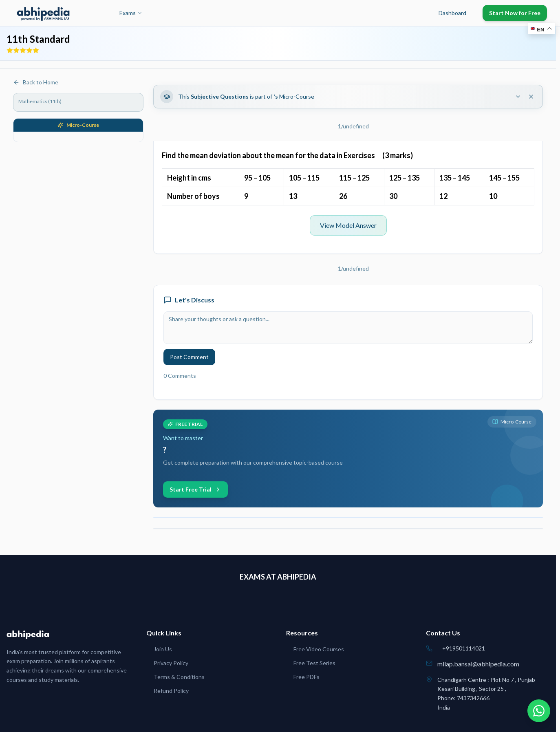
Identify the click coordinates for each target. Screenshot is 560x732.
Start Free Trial (195, 489)
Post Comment (189, 357)
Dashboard (452, 13)
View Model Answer (348, 225)
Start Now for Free (515, 13)
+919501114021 (464, 648)
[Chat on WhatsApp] (539, 711)
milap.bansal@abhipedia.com (478, 664)
